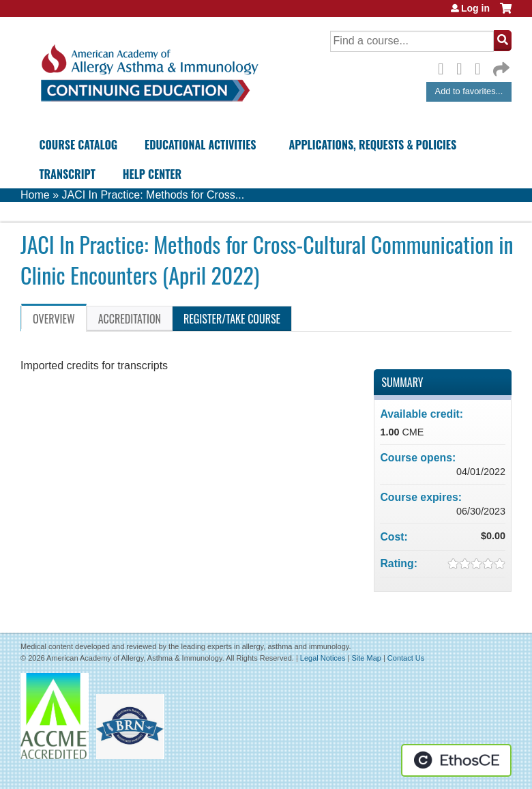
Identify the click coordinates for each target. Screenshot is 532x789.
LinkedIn (482, 67)
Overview (54, 319)
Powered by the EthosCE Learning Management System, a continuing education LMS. (456, 760)
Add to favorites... (469, 91)
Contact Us (406, 658)
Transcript (67, 174)
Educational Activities (200, 145)
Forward (500, 66)
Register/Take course (232, 319)
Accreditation (130, 319)
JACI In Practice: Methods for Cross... (153, 195)
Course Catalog (78, 145)
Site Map (366, 658)
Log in (475, 8)
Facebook (445, 67)
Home (35, 195)
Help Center (152, 174)
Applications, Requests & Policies (373, 145)
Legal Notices (323, 658)
